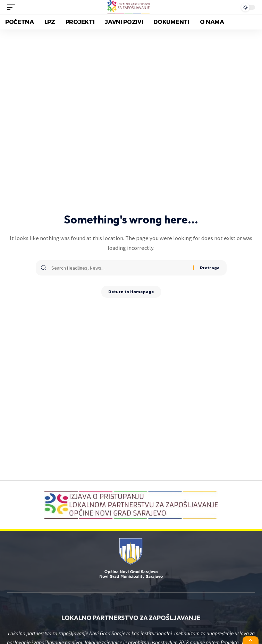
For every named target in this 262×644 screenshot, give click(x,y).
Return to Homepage (131, 292)
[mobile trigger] (13, 7)
